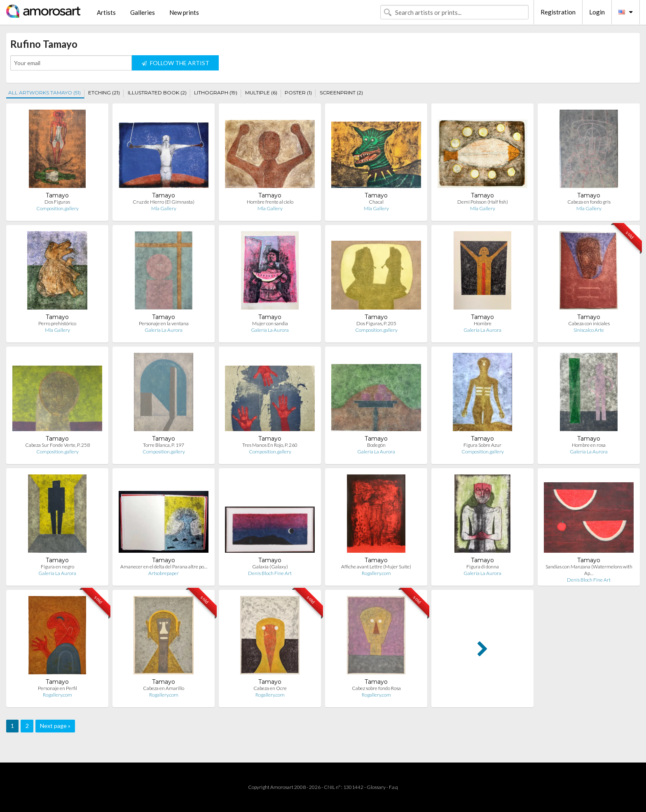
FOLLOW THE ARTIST (176, 63)
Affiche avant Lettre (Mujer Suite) (376, 567)
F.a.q (393, 787)
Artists (106, 12)
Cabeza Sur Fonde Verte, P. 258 (57, 445)
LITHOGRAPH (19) (216, 93)
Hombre (483, 323)
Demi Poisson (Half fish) (483, 202)
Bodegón (376, 445)
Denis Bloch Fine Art (270, 573)
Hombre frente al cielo (270, 202)
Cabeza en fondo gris (589, 202)
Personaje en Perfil (57, 688)
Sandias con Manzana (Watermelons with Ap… (589, 570)
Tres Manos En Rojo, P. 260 (270, 445)
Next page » (55, 726)
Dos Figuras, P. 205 (376, 323)
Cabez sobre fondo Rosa (376, 688)
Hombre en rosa (589, 445)
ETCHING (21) (104, 93)
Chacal (376, 202)
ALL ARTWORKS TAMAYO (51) (44, 93)
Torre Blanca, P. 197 (164, 445)
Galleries (143, 12)
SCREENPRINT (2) (341, 93)
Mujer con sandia (270, 323)
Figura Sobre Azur (482, 445)
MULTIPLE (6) (261, 93)
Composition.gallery (57, 208)
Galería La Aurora (164, 330)
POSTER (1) (298, 93)
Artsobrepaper (164, 573)
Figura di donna (483, 567)
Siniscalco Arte (589, 330)
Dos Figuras (57, 202)
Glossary (376, 787)
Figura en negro (57, 567)
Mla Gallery (164, 208)
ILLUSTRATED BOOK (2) (157, 93)
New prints (184, 12)
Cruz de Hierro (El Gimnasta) (164, 202)
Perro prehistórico (57, 323)
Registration (558, 12)
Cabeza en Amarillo (164, 688)
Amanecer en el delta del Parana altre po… (164, 567)
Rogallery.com (376, 573)
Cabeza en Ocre (270, 688)
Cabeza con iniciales (589, 323)
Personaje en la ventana (164, 323)
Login (597, 12)
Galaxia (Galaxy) (270, 567)
